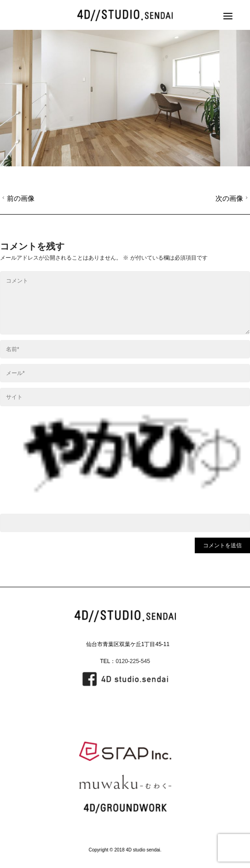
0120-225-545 (133, 661)
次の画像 (233, 199)
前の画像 (17, 199)
